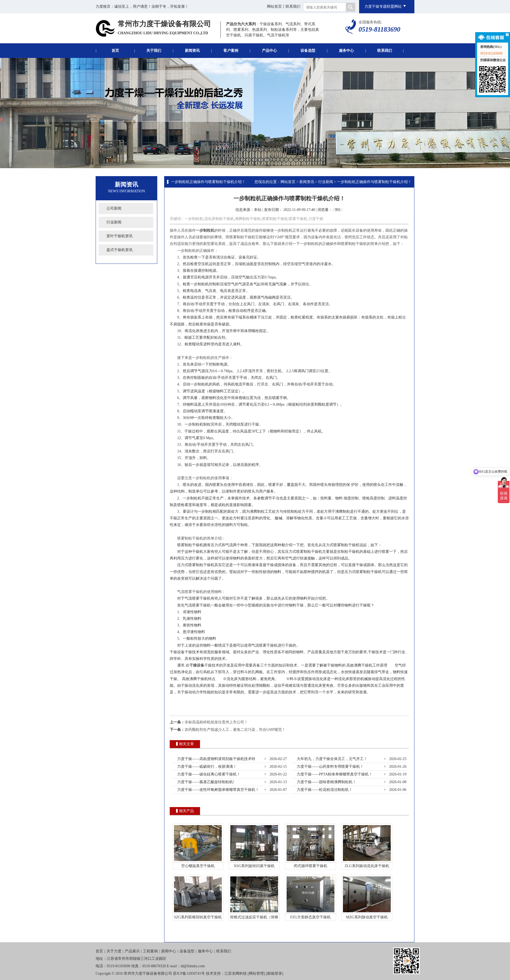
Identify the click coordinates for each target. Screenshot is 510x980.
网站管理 (256, 973)
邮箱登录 (275, 973)
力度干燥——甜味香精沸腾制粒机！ (326, 782)
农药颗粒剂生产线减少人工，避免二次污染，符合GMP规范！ (235, 730)
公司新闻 (114, 208)
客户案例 (231, 51)
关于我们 (154, 51)
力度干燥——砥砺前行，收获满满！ (206, 767)
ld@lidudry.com (193, 966)
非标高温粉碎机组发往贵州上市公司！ (216, 722)
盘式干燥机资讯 (120, 250)
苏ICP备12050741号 (189, 973)
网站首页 (274, 7)
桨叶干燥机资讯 (120, 236)
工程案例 (150, 951)
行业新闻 (114, 222)
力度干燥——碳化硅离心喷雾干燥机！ (208, 774)
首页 (115, 51)
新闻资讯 (192, 51)
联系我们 (293, 7)
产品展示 (132, 951)
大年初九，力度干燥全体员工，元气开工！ (331, 759)
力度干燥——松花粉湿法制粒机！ (324, 790)
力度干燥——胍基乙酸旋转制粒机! (205, 782)
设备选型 (308, 51)
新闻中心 (169, 951)
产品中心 (269, 51)
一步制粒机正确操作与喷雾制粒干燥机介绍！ (208, 182)
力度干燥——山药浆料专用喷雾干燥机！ (329, 767)
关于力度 (114, 951)
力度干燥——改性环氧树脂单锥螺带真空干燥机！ (217, 790)
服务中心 (346, 51)
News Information (126, 191)
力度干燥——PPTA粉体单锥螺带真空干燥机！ (334, 774)
